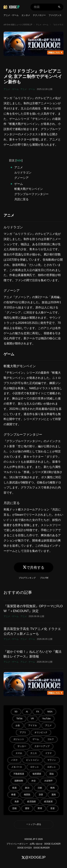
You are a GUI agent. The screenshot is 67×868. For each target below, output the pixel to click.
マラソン (52, 760)
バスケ (14, 760)
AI (27, 712)
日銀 (40, 788)
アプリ (23, 732)
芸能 (14, 808)
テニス (34, 753)
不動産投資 (19, 774)
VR (32, 719)
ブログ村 (44, 578)
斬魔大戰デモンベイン (29, 189)
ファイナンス (55, 15)
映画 (53, 788)
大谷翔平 (48, 781)
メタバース (17, 767)
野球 (40, 808)
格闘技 (27, 795)
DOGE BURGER (42, 848)
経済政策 (48, 802)
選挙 (27, 808)
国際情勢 (19, 781)
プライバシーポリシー (17, 844)
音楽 (53, 808)
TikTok (19, 719)
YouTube (46, 719)
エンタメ (26, 15)
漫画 (54, 795)
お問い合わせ (36, 844)
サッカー (22, 746)
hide (19, 160)
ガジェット (19, 739)
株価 (13, 795)
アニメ (24, 89)
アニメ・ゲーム (11, 15)
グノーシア (21, 178)
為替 (17, 802)
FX (38, 712)
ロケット (35, 767)
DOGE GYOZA (25, 848)
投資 (14, 788)
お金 (18, 725)
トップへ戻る (34, 824)
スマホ (19, 753)
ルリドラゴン (23, 173)
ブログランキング (27, 578)
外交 (34, 781)
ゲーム (32, 89)
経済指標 (31, 802)
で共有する (34, 567)
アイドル (33, 725)
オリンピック (41, 732)
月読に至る (21, 199)
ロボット (52, 767)
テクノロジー (39, 15)
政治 (27, 788)
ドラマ (48, 753)
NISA (50, 712)
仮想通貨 (37, 774)
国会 (52, 774)
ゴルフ (51, 739)
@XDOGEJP (34, 857)
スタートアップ (42, 746)
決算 (41, 795)
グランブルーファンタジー (31, 194)
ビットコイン (33, 760)
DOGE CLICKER (52, 844)
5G (16, 712)
